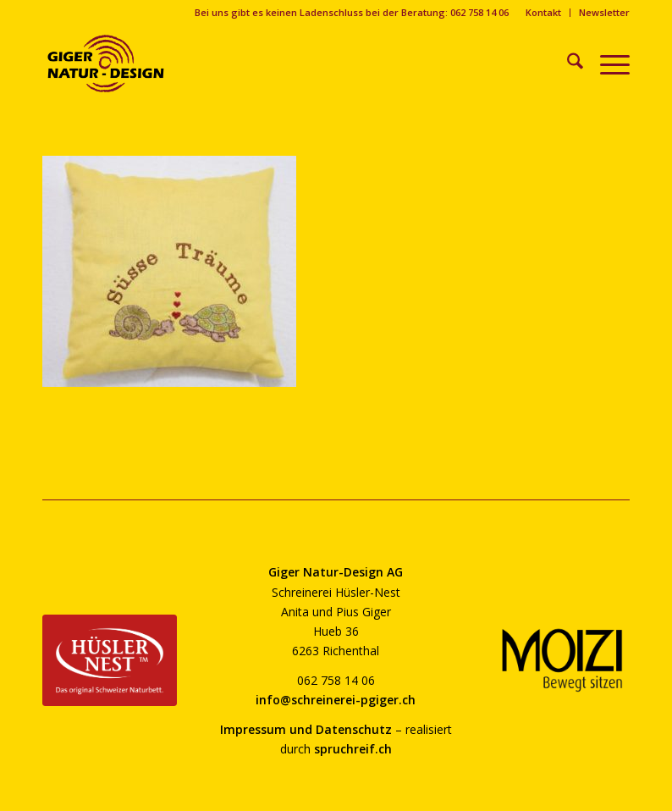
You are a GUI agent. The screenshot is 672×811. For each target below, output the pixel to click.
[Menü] (606, 63)
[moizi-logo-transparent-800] (562, 660)
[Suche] (567, 63)
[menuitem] (544, 13)
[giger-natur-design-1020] (106, 63)
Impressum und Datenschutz (306, 729)
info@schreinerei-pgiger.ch (336, 700)
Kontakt (543, 12)
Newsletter (604, 12)
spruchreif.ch (353, 749)
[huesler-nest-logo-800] (110, 660)
